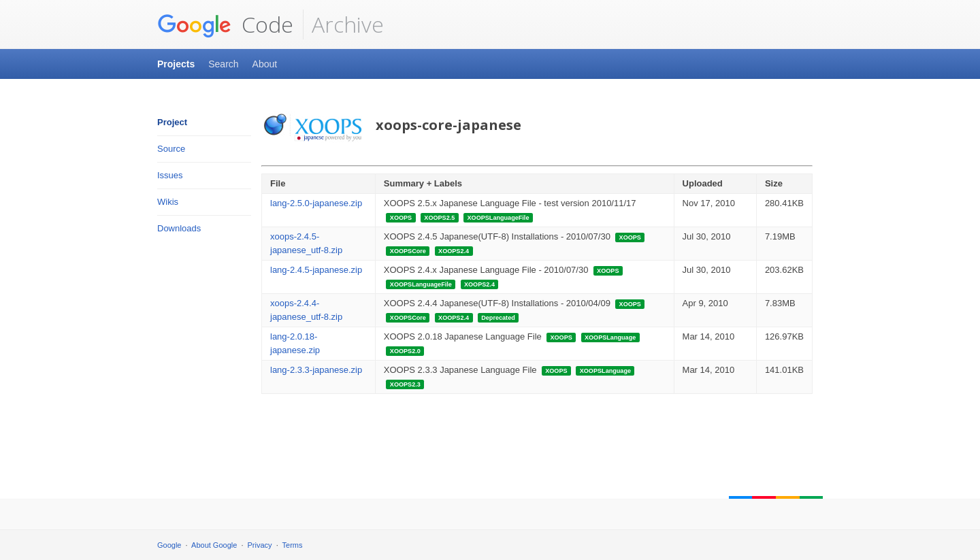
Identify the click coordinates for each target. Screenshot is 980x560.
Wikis (168, 202)
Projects (176, 64)
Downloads (179, 228)
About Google (214, 545)
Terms (293, 545)
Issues (170, 175)
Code (225, 24)
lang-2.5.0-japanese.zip (316, 203)
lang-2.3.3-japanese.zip (316, 370)
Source (171, 149)
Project (172, 122)
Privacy (260, 545)
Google (169, 545)
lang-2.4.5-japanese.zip (316, 270)
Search (223, 64)
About (265, 64)
